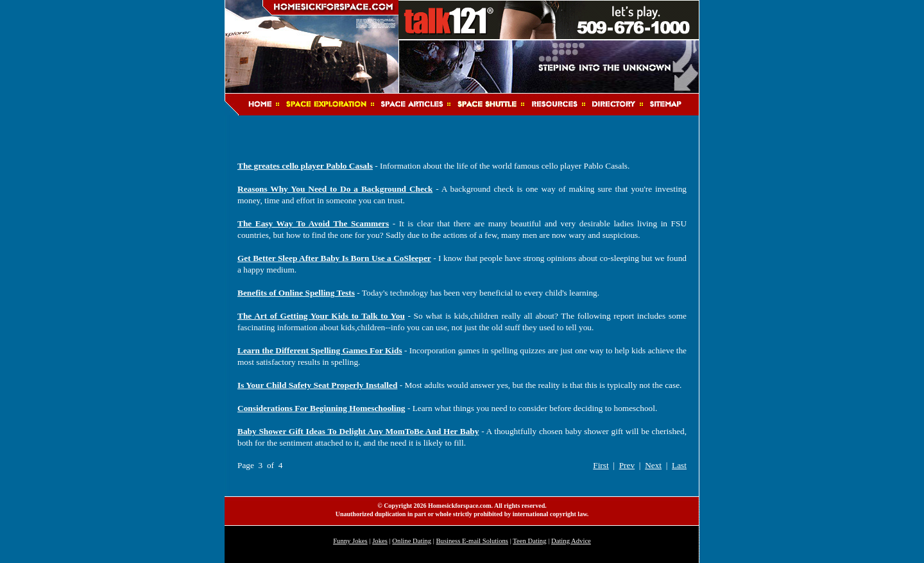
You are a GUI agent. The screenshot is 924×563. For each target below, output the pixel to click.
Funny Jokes (350, 541)
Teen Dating (529, 541)
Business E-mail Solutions (473, 541)
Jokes (380, 541)
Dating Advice (571, 541)
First (601, 465)
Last (679, 465)
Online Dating (412, 541)
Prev (627, 465)
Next (653, 465)
